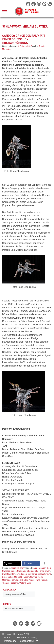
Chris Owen (45, 571)
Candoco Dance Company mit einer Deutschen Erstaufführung (24, 39)
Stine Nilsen (29, 580)
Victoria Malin (25, 583)
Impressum (10, 641)
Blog (49, 568)
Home (7, 638)
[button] (12, 563)
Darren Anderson (19, 574)
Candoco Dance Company (14, 571)
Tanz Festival (41, 580)
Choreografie (33, 571)
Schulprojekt (17, 580)
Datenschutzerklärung (26, 638)
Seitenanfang (29, 641)
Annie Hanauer (39, 568)
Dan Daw (6, 574)
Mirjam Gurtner (30, 577)
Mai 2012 (18, 577)
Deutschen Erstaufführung (39, 574)
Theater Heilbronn (10, 583)
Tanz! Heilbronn (18, 568)
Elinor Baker (8, 577)
